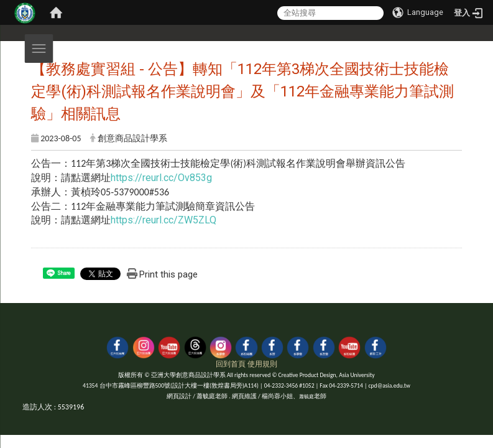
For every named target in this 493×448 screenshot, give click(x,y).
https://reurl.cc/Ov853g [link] (161, 178)
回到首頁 (231, 364)
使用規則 (262, 364)
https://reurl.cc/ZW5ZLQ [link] (164, 220)
